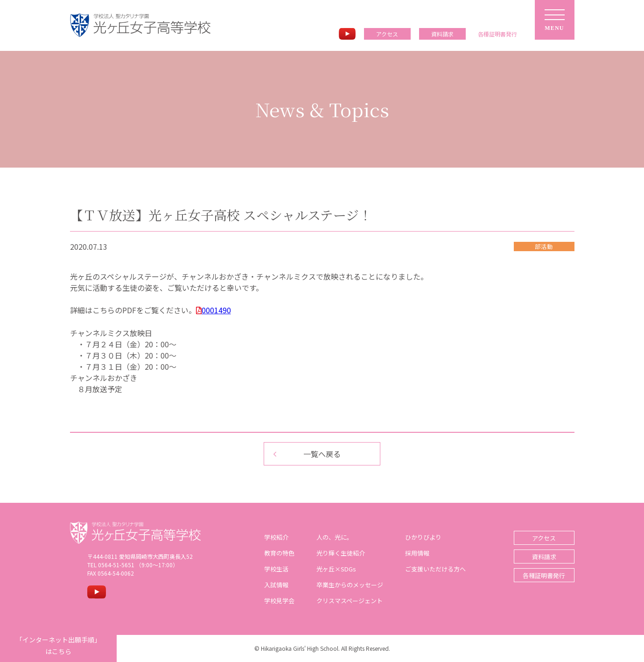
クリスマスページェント (350, 601)
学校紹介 (276, 537)
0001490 (216, 310)
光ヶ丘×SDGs (336, 569)
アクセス (387, 34)
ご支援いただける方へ (435, 569)
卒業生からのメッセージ (350, 585)
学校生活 (276, 569)
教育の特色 (279, 553)
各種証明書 (497, 34)
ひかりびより (423, 537)
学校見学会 (279, 601)
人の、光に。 (335, 537)
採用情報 (417, 553)
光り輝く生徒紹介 (341, 553)
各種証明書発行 (544, 575)
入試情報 (276, 585)
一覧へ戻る (322, 454)
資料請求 (442, 34)
